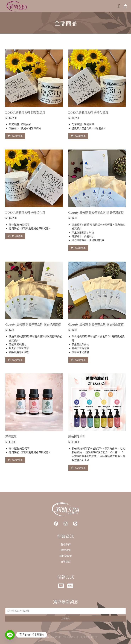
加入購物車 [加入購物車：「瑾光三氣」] (15, 460)
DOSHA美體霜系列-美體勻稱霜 (88, 112)
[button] (119, 6)
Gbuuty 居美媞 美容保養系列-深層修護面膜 (33, 324)
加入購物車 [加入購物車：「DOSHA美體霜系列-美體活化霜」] (15, 236)
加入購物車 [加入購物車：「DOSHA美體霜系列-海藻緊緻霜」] (15, 136)
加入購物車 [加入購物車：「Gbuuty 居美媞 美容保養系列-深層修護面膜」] (15, 360)
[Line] (10, 635)
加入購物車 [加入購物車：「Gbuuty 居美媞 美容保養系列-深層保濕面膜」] (78, 248)
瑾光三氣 (11, 436)
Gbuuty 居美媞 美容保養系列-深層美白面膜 (96, 324)
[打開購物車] (125, 6)
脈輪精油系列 (77, 436)
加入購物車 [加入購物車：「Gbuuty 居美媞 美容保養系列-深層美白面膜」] (78, 360)
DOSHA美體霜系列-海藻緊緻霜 (25, 112)
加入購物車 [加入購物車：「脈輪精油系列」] (78, 468)
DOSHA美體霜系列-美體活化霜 (25, 213)
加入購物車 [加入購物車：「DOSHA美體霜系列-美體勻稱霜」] (78, 136)
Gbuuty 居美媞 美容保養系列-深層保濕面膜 (96, 213)
